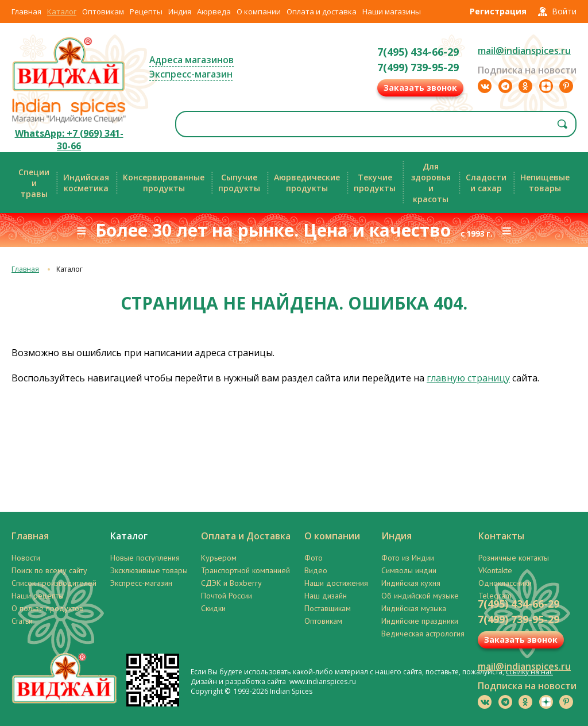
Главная (26, 11)
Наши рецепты (38, 596)
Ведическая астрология (423, 634)
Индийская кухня (411, 583)
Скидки (213, 608)
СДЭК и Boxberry (231, 583)
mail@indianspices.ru (524, 51)
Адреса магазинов (192, 60)
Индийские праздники (420, 621)
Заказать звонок (420, 88)
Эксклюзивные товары (149, 570)
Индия (180, 11)
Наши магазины (392, 11)
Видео (316, 570)
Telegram (495, 596)
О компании (259, 11)
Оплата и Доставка (246, 536)
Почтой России (227, 596)
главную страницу (468, 378)
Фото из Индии (408, 558)
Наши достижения (336, 583)
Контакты (501, 536)
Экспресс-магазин (191, 74)
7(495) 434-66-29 (418, 52)
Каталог (62, 11)
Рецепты (146, 11)
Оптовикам (103, 11)
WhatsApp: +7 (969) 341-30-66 (69, 140)
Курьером (219, 558)
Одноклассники (505, 583)
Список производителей (54, 583)
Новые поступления (145, 558)
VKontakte (495, 570)
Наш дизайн (326, 596)
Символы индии (409, 570)
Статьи (22, 621)
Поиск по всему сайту (49, 570)
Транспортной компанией (245, 570)
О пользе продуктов (47, 608)
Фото (314, 558)
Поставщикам (328, 608)
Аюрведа (214, 11)
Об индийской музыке (420, 596)
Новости (26, 558)
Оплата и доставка (322, 11)
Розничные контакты (514, 558)
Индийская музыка (414, 608)
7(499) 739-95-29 (418, 67)
